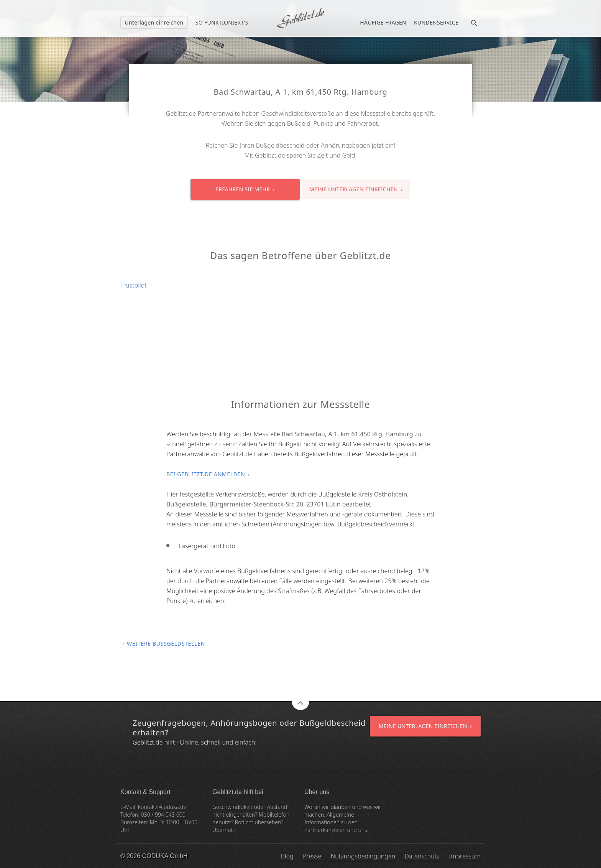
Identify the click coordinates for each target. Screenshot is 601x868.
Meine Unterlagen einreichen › (356, 189)
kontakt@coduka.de (162, 807)
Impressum (465, 856)
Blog (287, 856)
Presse (312, 856)
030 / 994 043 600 (163, 815)
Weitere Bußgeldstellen (166, 644)
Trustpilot (134, 285)
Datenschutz (422, 856)
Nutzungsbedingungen (363, 856)
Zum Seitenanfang (300, 701)
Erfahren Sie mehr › (245, 189)
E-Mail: (129, 807)
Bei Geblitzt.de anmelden (206, 474)
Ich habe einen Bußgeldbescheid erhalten (300, 18)
